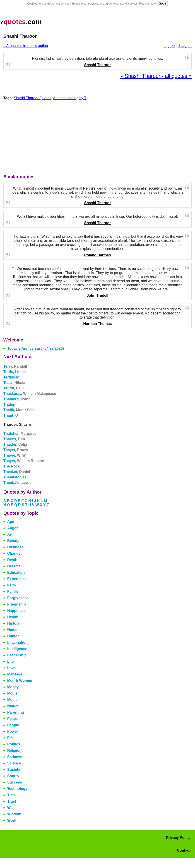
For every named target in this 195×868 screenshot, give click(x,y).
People (13, 725)
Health (13, 617)
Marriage (15, 674)
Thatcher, (20, 434)
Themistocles (15, 477)
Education (16, 572)
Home (12, 630)
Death (12, 560)
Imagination (17, 642)
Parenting (16, 712)
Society (14, 770)
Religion (14, 751)
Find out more (147, 4)
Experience (17, 579)
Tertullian (11, 377)
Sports (13, 776)
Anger (12, 528)
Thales (9, 404)
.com (21, 22)
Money (13, 687)
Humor (13, 636)
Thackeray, (30, 394)
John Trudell (97, 296)
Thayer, (16, 450)
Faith (12, 585)
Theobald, (17, 483)
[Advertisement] (98, 138)
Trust (12, 801)
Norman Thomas (97, 324)
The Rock (12, 466)
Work (12, 820)
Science (14, 763)
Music (12, 700)
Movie (12, 693)
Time (11, 795)
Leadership (17, 655)
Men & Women (20, 681)
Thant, (11, 415)
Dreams (14, 566)
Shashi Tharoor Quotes (32, 98)
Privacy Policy (178, 838)
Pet (10, 738)
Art (10, 534)
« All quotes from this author (26, 46)
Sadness (15, 757)
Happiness (16, 611)
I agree (169, 46)
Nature (13, 706)
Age (11, 522)
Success (15, 782)
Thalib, (19, 410)
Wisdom (14, 814)
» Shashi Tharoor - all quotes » (156, 76)
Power (13, 731)
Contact (184, 850)
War (11, 808)
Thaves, (14, 439)
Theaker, (17, 472)
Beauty (13, 541)
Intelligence (17, 649)
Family (13, 592)
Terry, (15, 366)
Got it (162, 4)
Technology (17, 789)
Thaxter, (15, 444)
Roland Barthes (97, 255)
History (13, 623)
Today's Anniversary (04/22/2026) (36, 348)
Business (15, 547)
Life (10, 662)
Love (11, 668)
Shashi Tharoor (97, 65)
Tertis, (14, 372)
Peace (12, 719)
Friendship (17, 604)
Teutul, (14, 388)
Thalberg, (17, 399)
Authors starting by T (70, 98)
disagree (185, 46)
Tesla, (14, 383)
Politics (14, 744)
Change (14, 553)
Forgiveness (18, 598)
